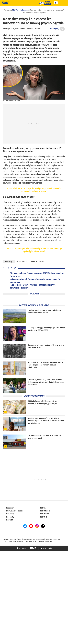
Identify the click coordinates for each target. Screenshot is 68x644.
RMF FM (15, 10)
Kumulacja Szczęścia (15, 511)
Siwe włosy (8, 202)
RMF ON (43, 517)
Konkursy (10, 514)
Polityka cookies (31, 541)
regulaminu (20, 541)
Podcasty (10, 517)
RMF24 (43, 508)
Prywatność (49, 541)
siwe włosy (27, 197)
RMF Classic (45, 511)
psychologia (37, 262)
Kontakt (10, 520)
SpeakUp (41, 541)
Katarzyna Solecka (33, 29)
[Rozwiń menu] (62, 3)
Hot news (24, 10)
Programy (10, 508)
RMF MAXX (45, 514)
